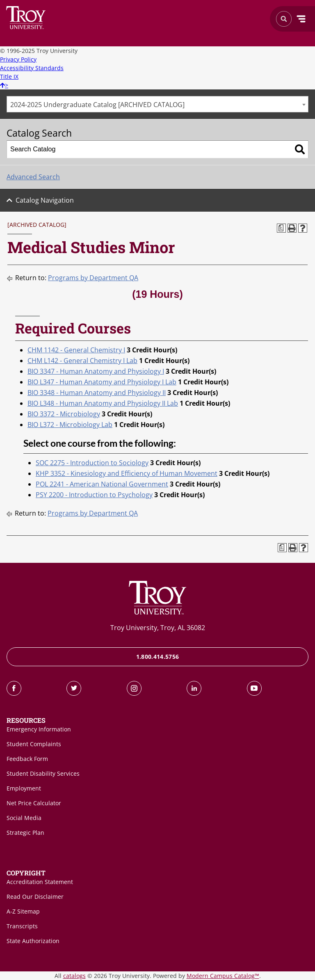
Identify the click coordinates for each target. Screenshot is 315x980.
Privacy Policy (18, 59)
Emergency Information (39, 729)
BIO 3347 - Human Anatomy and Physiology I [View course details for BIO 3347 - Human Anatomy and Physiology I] (96, 371)
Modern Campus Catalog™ (223, 976)
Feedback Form (27, 759)
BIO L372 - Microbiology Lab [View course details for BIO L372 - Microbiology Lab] (70, 425)
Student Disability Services (43, 773)
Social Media (24, 818)
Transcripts (22, 926)
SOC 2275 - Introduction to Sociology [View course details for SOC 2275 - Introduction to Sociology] (92, 463)
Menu (301, 19)
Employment (24, 788)
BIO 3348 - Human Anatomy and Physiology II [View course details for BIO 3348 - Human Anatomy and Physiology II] (97, 393)
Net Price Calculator (34, 803)
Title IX (9, 77)
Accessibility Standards (32, 68)
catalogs (74, 976)
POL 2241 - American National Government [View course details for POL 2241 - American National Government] (102, 484)
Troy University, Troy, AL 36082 (158, 628)
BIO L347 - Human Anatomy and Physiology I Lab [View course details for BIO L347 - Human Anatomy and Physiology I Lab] (102, 382)
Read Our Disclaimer (35, 897)
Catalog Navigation (45, 200)
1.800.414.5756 (158, 657)
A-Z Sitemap (23, 911)
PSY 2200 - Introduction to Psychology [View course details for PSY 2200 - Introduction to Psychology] (94, 495)
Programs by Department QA (93, 278)
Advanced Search (33, 177)
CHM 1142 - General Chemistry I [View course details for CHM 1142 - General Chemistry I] (76, 350)
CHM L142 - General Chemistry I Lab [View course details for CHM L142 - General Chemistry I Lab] (82, 361)
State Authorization (33, 941)
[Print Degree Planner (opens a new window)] (281, 228)
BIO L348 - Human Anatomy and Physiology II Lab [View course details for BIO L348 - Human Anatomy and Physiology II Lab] (103, 403)
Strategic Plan (25, 833)
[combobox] (157, 104)
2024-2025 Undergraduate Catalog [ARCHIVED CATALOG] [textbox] (97, 105)
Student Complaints (34, 744)
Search (26, 18)
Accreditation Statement (40, 882)
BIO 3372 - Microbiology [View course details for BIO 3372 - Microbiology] (64, 414)
